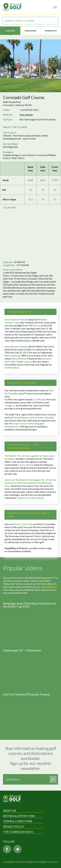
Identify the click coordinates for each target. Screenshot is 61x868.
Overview (10, 31)
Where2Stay (51, 31)
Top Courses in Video (18, 832)
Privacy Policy (14, 827)
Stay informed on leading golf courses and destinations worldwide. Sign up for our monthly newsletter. (31, 758)
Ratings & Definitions (19, 816)
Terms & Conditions (18, 821)
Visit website (26, 115)
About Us (9, 811)
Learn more (30, 31)
